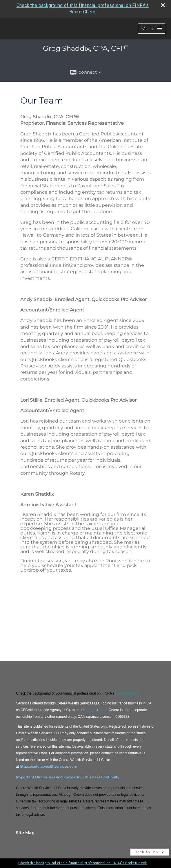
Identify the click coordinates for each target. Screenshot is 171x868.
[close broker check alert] (163, 5)
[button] (152, 29)
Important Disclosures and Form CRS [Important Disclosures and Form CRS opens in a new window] (49, 777)
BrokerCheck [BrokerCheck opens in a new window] (127, 693)
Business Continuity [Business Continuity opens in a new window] (102, 777)
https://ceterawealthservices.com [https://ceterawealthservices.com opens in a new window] (49, 766)
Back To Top (150, 852)
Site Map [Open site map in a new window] (25, 833)
